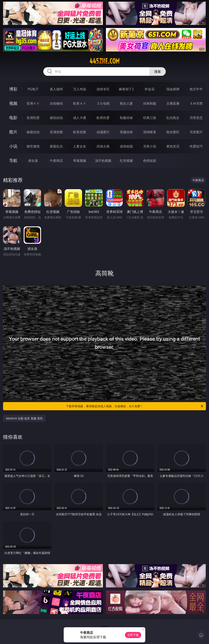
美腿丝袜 (126, 132)
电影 (13, 118)
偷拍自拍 (56, 118)
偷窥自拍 (33, 132)
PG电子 (33, 89)
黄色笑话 (173, 146)
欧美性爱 (103, 118)
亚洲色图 (56, 132)
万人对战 (80, 89)
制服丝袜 (126, 118)
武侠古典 (103, 146)
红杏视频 (126, 161)
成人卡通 (80, 118)
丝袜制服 (150, 103)
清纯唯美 (150, 132)
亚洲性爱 (33, 118)
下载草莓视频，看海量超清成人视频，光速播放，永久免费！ (135, 406)
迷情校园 (126, 146)
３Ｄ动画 (103, 103)
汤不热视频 (103, 161)
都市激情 (33, 146)
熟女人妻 (126, 103)
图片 (13, 132)
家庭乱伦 (56, 146)
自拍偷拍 (56, 103)
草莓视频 (80, 161)
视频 (13, 103)
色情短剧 (150, 161)
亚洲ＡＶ (33, 103)
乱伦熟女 (173, 118)
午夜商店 (56, 161)
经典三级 (150, 118)
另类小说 (150, 146)
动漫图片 (103, 132)
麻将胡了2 (126, 89)
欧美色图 (80, 132)
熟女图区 (173, 132)
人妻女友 (80, 146)
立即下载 (133, 635)
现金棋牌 (173, 89)
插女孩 (33, 161)
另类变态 (196, 118)
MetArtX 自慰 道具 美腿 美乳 (24, 418)
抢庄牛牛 (196, 89)
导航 (13, 160)
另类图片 (196, 132)
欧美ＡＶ (80, 103)
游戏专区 (103, 89)
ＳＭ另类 (196, 103)
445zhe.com (104, 61)
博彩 (13, 89)
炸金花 (150, 89)
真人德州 (56, 89)
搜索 (158, 72)
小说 (13, 146)
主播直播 (173, 103)
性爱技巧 (196, 146)
